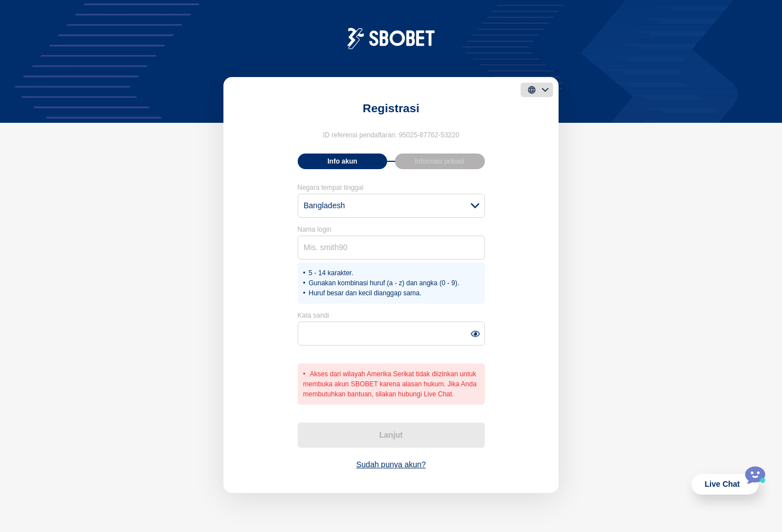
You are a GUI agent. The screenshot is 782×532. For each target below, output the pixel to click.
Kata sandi (314, 315)
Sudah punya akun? (391, 464)
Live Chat (722, 484)
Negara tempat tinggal (331, 188)
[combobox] (391, 206)
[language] (537, 90)
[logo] (391, 38)
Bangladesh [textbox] (325, 205)
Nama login (315, 229)
